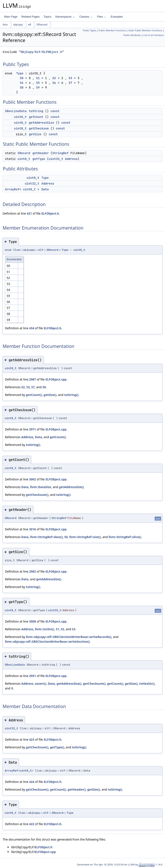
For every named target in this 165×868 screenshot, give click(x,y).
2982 (32, 571)
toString (36, 111)
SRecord (42, 25)
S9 (38, 87)
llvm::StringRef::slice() (125, 537)
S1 (38, 78)
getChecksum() (37, 495)
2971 (32, 429)
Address (71, 159)
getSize (35, 134)
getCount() (34, 395)
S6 (54, 83)
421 (29, 213)
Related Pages (30, 17)
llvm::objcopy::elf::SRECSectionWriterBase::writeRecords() (69, 637)
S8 (22, 87)
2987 (32, 379)
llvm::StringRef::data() (46, 537)
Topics (47, 17)
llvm (5, 25)
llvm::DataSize (41, 487)
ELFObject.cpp (56, 379)
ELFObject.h (50, 213)
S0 (22, 78)
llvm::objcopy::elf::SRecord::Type (41, 250)
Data (45, 189)
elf (30, 25)
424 (32, 782)
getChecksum (39, 128)
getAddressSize (41, 123)
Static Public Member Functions (145, 30)
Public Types (90, 30)
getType (39, 159)
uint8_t (20, 117)
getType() (57, 747)
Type (20, 73)
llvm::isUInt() (45, 629)
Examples (117, 17)
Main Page (11, 17)
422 (32, 824)
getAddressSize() (71, 487)
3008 (32, 621)
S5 (38, 83)
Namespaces (65, 17)
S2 (54, 78)
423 (32, 739)
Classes (86, 17)
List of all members (154, 35)
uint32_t (56, 159)
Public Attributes (132, 35)
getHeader (41, 153)
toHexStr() (147, 684)
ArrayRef (12, 189)
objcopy (18, 25)
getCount (36, 117)
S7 (70, 83)
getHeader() (77, 789)
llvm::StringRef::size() (85, 537)
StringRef (60, 153)
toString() (71, 395)
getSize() (50, 395)
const (55, 111)
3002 (32, 479)
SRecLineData (16, 111)
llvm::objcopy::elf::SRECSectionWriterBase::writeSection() (47, 642)
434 (32, 328)
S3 (70, 78)
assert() (41, 684)
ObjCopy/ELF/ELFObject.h (41, 52)
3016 (32, 529)
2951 (32, 676)
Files (102, 17)
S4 (22, 83)
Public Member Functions (112, 30)
